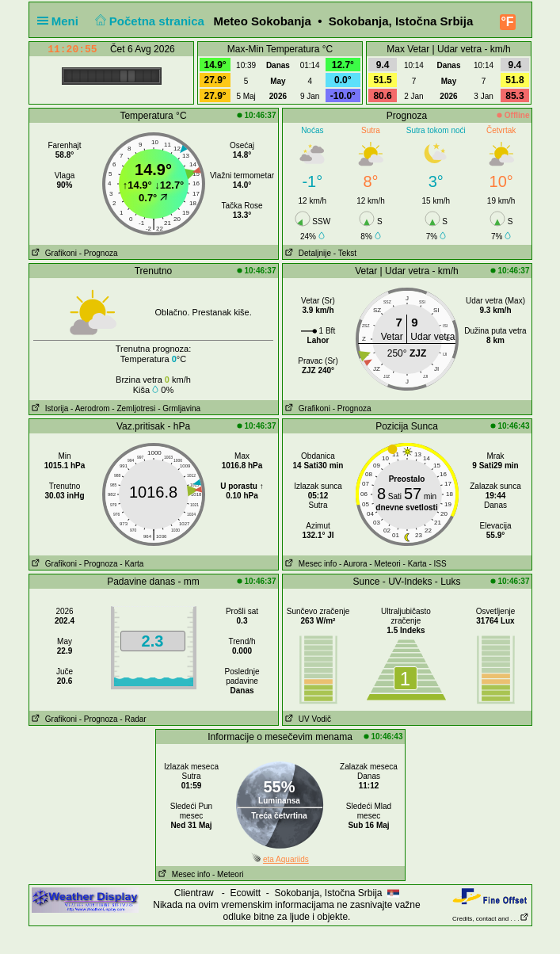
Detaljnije (307, 253)
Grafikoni (53, 253)
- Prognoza (99, 253)
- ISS (437, 564)
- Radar (133, 719)
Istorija (49, 408)
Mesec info (310, 564)
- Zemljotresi (133, 408)
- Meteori (385, 564)
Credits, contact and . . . (490, 919)
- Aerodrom (90, 408)
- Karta (131, 564)
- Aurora (353, 564)
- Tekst (345, 253)
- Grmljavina (179, 408)
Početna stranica (148, 21)
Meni (61, 21)
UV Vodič (307, 719)
